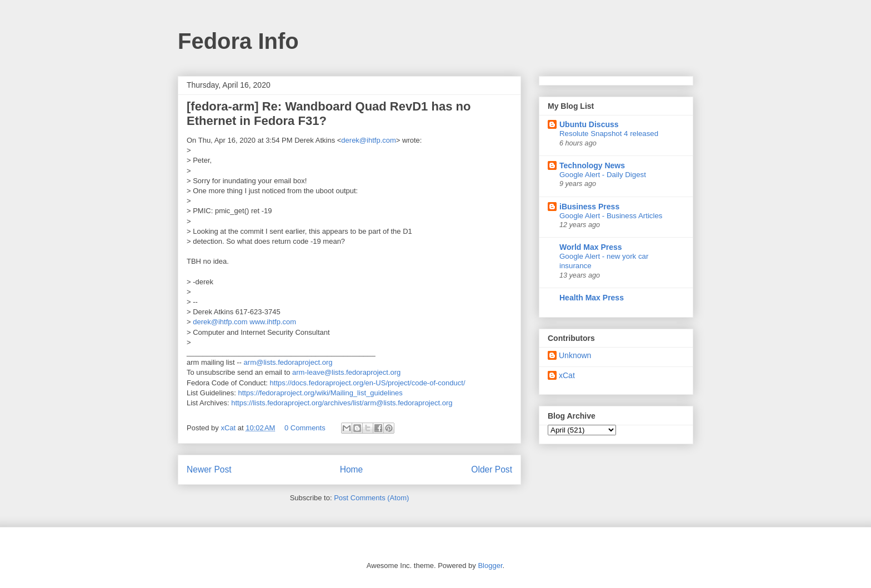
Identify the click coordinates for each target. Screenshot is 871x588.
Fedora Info (238, 41)
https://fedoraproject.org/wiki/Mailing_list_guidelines (321, 393)
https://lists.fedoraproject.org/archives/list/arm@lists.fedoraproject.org (342, 403)
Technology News (592, 165)
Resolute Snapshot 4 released (609, 134)
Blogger (490, 566)
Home (352, 469)
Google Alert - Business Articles (611, 216)
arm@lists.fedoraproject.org (288, 362)
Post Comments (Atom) (371, 498)
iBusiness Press (589, 207)
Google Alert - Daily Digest (603, 175)
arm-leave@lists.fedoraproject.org (346, 372)
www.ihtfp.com (273, 322)
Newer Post (209, 469)
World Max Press (591, 247)
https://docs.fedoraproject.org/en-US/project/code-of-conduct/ (368, 383)
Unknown (575, 355)
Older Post (492, 469)
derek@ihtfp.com (368, 140)
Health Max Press (592, 298)
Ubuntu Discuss (589, 124)
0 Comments (305, 428)
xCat (567, 375)
